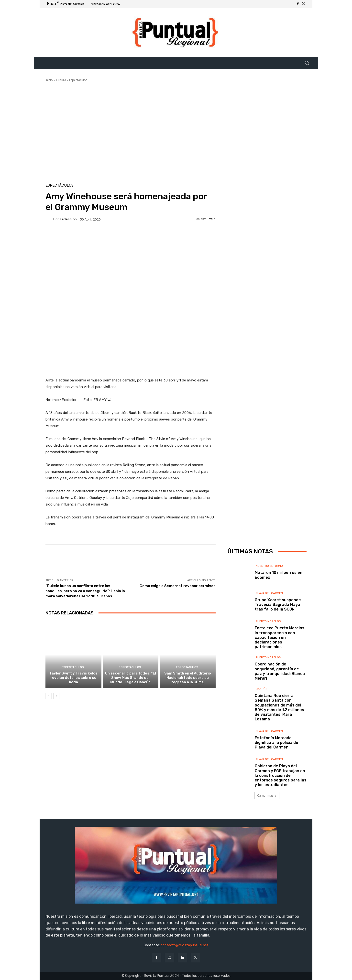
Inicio (49, 80)
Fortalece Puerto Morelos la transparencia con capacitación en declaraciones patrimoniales (280, 637)
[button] (307, 63)
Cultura (61, 80)
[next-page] (56, 696)
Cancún (262, 689)
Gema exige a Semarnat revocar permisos (178, 586)
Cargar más (267, 796)
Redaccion (68, 219)
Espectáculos (78, 80)
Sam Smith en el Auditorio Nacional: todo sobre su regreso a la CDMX (188, 678)
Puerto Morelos (268, 621)
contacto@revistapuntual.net (185, 945)
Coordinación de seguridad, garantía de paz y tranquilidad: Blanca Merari (280, 671)
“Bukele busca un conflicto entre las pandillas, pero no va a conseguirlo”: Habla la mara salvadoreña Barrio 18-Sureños (85, 591)
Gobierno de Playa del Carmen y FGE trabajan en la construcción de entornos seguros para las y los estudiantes (280, 775)
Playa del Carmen (269, 593)
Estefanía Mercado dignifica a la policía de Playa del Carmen (276, 743)
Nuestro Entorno (269, 566)
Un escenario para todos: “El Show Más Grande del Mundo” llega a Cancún (131, 678)
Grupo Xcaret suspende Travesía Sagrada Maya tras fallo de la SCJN (278, 605)
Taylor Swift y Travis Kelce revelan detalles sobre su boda (73, 678)
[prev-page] (49, 696)
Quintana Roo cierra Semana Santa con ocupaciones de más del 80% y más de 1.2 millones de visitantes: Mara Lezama (279, 707)
